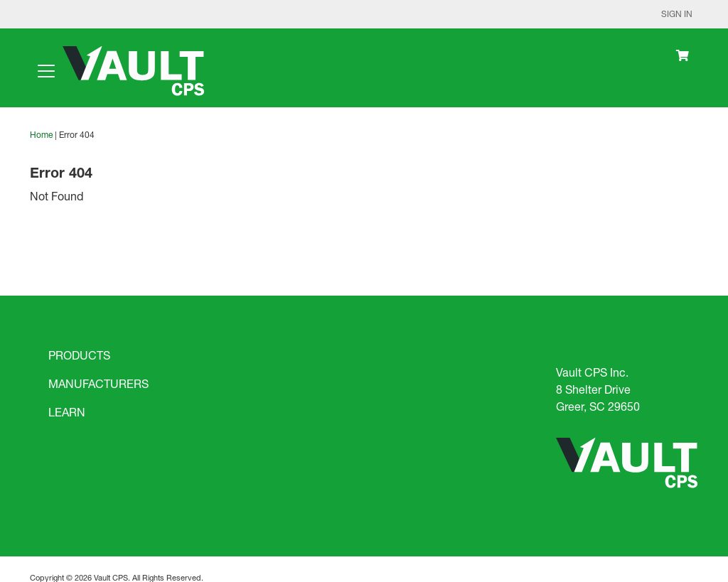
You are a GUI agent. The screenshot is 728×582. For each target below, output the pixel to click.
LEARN (67, 412)
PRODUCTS (79, 355)
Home (41, 135)
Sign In (677, 14)
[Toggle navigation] (46, 71)
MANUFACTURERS (98, 383)
